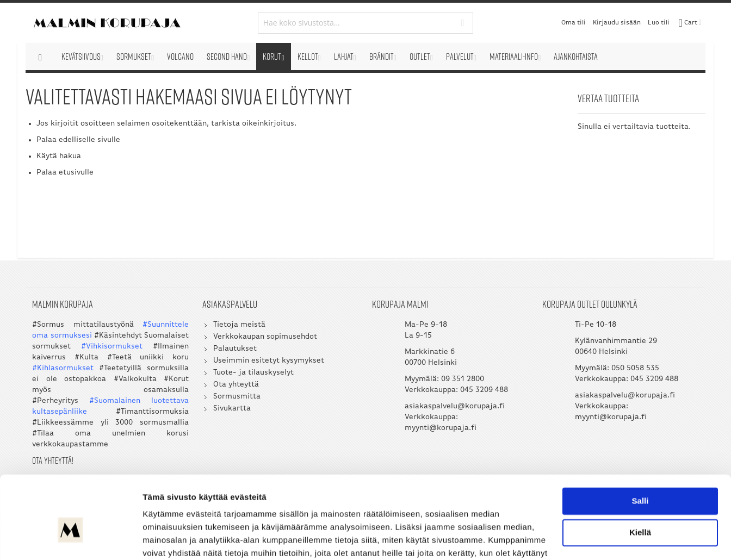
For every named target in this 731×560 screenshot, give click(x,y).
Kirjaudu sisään (617, 23)
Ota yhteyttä (236, 385)
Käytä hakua (59, 156)
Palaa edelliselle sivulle (78, 140)
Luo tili (659, 23)
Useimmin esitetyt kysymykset (269, 361)
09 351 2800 (463, 379)
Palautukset (235, 349)
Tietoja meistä (239, 325)
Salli (640, 443)
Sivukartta (232, 409)
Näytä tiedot (166, 539)
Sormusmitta (237, 397)
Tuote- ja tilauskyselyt (253, 373)
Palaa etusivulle (65, 173)
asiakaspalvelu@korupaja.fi (455, 406)
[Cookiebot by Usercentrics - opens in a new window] (70, 539)
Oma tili (574, 23)
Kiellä (640, 474)
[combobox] (366, 23)
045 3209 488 (485, 390)
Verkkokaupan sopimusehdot (265, 337)
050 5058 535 (635, 368)
